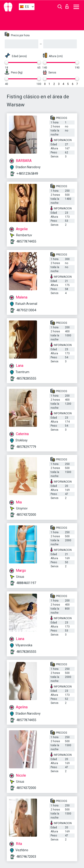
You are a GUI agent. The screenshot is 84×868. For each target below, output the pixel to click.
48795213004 (26, 310)
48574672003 (26, 857)
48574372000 (26, 515)
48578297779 (26, 447)
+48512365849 (27, 174)
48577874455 (26, 241)
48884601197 (26, 583)
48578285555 (26, 378)
